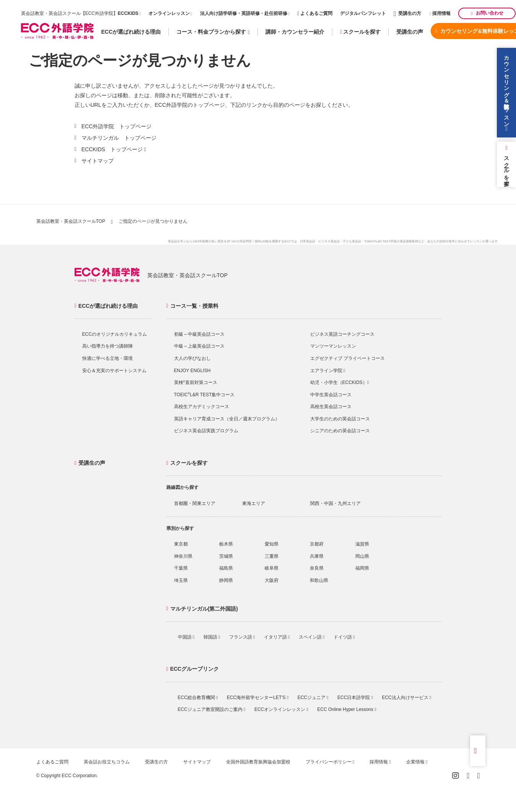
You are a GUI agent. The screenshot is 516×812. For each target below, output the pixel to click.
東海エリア (254, 503)
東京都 (181, 544)
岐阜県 (272, 568)
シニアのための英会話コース (340, 431)
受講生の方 (407, 13)
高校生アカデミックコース (202, 407)
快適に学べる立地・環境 (107, 358)
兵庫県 (317, 556)
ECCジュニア (313, 698)
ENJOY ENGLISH (192, 371)
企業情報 (417, 762)
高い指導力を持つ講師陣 (107, 346)
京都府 (317, 544)
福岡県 (362, 568)
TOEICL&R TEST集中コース (204, 395)
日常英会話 (308, 241)
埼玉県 (181, 580)
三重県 (272, 556)
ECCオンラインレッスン (281, 709)
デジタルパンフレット (363, 13)
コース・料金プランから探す (213, 32)
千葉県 (181, 568)
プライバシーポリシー (330, 762)
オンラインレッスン (169, 13)
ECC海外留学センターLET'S (258, 698)
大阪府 (272, 580)
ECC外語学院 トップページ (117, 126)
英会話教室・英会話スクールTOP (71, 221)
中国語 (186, 637)
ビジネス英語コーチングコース (342, 334)
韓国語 (212, 637)
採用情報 (440, 13)
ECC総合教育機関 (198, 698)
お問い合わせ (487, 13)
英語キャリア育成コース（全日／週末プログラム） (227, 419)
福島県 (226, 568)
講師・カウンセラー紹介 (295, 32)
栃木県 (226, 544)
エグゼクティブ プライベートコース (348, 358)
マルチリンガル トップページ (119, 138)
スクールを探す (360, 32)
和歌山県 (319, 580)
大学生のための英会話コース (340, 419)
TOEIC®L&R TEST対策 (380, 241)
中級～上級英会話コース (199, 346)
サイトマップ (98, 161)
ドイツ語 (344, 637)
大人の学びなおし (192, 358)
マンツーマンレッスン (333, 346)
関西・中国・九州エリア (335, 503)
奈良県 (317, 568)
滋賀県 (362, 544)
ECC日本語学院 (355, 698)
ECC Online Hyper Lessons (347, 709)
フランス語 (242, 637)
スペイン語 (312, 637)
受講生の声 (410, 32)
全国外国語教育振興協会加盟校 (258, 762)
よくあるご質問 (315, 13)
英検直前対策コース (196, 382)
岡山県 (362, 556)
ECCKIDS (128, 13)
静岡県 (226, 580)
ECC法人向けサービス (406, 698)
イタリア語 (277, 637)
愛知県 (272, 544)
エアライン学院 (328, 371)
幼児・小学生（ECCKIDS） (340, 382)
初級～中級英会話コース (199, 334)
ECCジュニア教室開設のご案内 (212, 709)
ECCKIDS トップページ (112, 149)
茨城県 (226, 556)
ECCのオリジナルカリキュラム (115, 334)
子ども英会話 (352, 241)
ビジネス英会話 (329, 241)
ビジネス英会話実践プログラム (206, 431)
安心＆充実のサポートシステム (114, 371)
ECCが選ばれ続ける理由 (131, 32)
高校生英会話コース (331, 407)
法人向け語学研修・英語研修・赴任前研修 (244, 13)
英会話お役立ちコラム (107, 762)
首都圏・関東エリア (195, 503)
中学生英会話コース (331, 395)
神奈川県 (183, 556)
